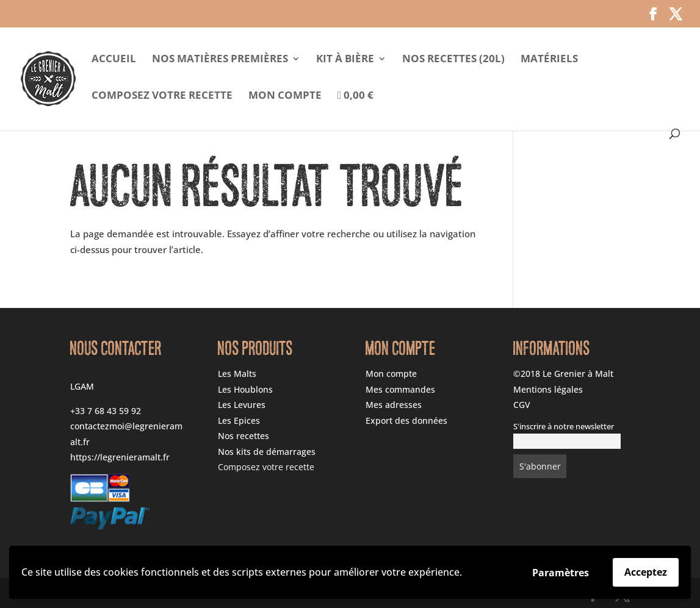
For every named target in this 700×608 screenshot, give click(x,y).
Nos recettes (244, 436)
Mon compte (285, 96)
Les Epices (239, 420)
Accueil (114, 60)
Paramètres (561, 573)
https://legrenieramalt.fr (120, 457)
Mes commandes (400, 389)
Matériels (549, 60)
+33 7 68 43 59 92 (106, 411)
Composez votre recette (162, 96)
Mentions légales (548, 389)
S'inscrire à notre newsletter (564, 427)
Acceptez (646, 572)
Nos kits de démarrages (267, 452)
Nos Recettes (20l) (453, 60)
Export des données (406, 420)
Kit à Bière (345, 60)
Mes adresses (394, 405)
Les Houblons (245, 389)
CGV (522, 405)
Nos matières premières (220, 60)
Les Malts (237, 374)
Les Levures (242, 405)
